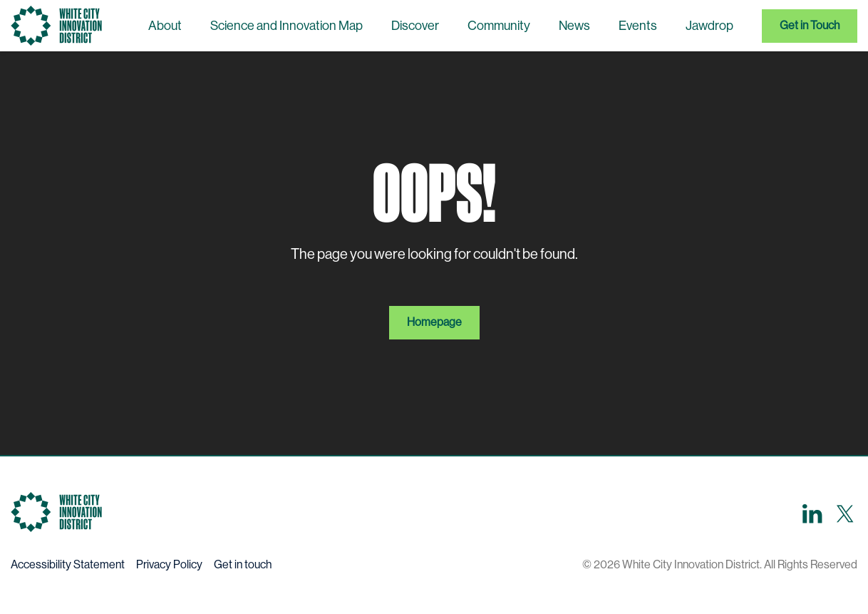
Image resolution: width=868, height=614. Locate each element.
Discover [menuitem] (415, 26)
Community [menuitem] (499, 26)
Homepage (434, 322)
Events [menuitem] (638, 26)
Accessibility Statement (68, 564)
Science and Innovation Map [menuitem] (286, 26)
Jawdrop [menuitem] (709, 26)
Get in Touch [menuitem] (810, 25)
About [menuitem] (165, 26)
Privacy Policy (169, 564)
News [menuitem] (574, 26)
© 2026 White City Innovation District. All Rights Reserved (720, 564)
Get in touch (243, 564)
